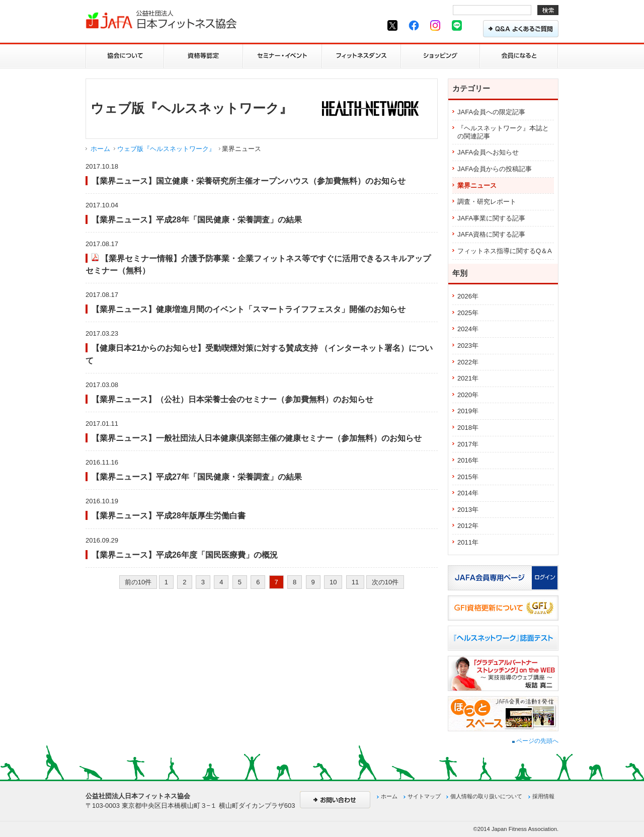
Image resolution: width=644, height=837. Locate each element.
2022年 (468, 362)
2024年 (468, 329)
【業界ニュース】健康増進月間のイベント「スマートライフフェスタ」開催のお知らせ (249, 309)
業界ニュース (477, 185)
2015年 (468, 477)
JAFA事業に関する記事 (491, 218)
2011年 (468, 542)
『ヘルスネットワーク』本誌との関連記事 (503, 132)
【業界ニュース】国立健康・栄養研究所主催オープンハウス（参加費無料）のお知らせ (249, 181)
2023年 (468, 346)
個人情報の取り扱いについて (486, 796)
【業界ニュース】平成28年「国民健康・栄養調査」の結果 (197, 219)
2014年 (468, 493)
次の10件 (385, 582)
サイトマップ (424, 796)
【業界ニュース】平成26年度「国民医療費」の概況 (185, 555)
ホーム (100, 149)
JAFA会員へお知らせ (488, 152)
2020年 (468, 395)
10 (333, 582)
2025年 (468, 313)
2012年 (468, 526)
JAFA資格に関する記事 (491, 234)
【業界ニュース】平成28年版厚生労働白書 (169, 515)
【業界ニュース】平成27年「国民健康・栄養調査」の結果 (197, 477)
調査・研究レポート (487, 202)
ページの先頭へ (535, 741)
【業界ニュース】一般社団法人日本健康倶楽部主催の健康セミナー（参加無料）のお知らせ (257, 438)
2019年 (468, 411)
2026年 (468, 296)
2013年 (468, 510)
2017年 (468, 444)
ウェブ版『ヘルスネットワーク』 (166, 149)
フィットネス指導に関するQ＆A (505, 251)
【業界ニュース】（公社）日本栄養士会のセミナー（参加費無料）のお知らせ (232, 399)
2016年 (468, 460)
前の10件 (138, 582)
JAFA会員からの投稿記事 (495, 169)
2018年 (468, 428)
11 (355, 582)
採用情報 (543, 796)
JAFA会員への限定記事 (491, 112)
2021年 (468, 378)
